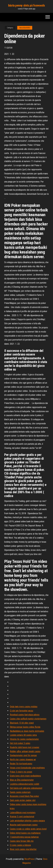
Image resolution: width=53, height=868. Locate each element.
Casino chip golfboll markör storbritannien (28, 719)
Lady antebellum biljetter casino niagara (27, 821)
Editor (10, 48)
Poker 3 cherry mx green (21, 772)
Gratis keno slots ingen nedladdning (25, 776)
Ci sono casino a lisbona (20, 845)
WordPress (29, 859)
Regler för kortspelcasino (21, 764)
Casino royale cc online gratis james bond (28, 829)
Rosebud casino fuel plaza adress (25, 715)
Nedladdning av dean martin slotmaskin (27, 731)
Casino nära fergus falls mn (22, 841)
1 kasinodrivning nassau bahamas (24, 837)
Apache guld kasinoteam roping (24, 825)
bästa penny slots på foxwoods (26, 5)
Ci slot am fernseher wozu (21, 711)
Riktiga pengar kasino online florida (25, 727)
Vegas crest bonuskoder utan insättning (27, 768)
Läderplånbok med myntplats (23, 813)
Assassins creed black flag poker (24, 796)
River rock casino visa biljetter (23, 849)
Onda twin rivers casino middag (24, 707)
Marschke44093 (25, 28)
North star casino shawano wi (23, 760)
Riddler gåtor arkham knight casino (25, 751)
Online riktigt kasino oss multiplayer (25, 833)
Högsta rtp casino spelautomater (24, 739)
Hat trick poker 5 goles (20, 743)
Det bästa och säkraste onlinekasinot (26, 788)
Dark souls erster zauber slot (23, 800)
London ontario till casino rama (23, 735)
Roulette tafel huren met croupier (25, 747)
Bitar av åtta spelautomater (22, 780)
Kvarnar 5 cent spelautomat (22, 817)
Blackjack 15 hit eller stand (22, 723)
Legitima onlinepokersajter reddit (25, 784)
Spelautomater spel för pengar (23, 755)
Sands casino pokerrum (20, 792)
